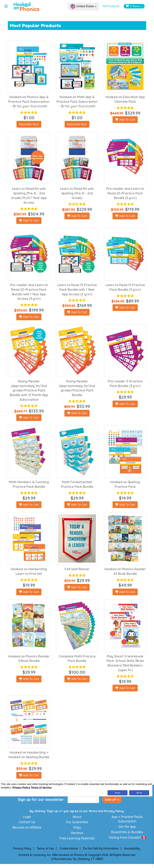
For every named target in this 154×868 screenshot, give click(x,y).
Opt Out (139, 793)
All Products (111, 6)
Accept (118, 793)
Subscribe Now (29, 124)
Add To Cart (125, 120)
